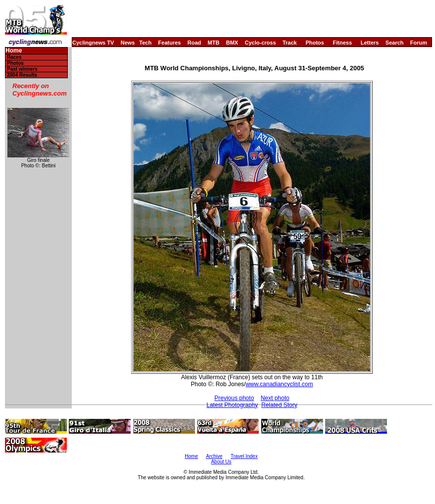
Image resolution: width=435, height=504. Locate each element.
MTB (214, 43)
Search (395, 43)
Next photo (275, 398)
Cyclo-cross (261, 43)
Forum (419, 43)
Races (14, 57)
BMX (232, 43)
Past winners (22, 69)
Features (170, 43)
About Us (221, 462)
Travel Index (244, 456)
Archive (214, 456)
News (128, 43)
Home (14, 51)
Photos (314, 43)
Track (290, 43)
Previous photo (234, 398)
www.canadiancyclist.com (279, 384)
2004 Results (22, 75)
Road (194, 43)
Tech (145, 43)
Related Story (279, 405)
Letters (370, 43)
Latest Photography (232, 405)
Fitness (342, 43)
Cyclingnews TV (93, 43)
